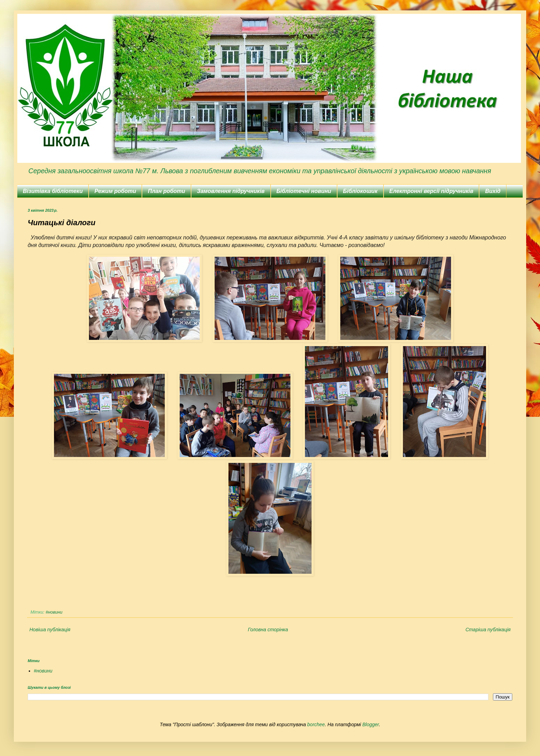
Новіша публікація (50, 630)
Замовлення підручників (231, 191)
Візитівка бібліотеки (53, 191)
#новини (54, 612)
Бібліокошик (360, 191)
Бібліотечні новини (304, 191)
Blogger (371, 724)
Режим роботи (115, 191)
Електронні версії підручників (431, 191)
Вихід (493, 191)
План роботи (166, 191)
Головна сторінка (268, 630)
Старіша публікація (488, 630)
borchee (316, 724)
